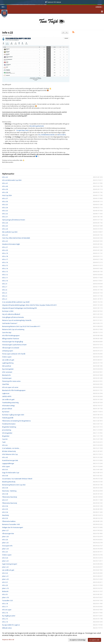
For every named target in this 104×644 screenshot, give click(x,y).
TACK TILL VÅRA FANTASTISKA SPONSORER (16, 238)
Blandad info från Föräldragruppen (14, 390)
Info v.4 (5, 296)
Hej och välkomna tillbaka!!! (11, 314)
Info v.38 (5, 192)
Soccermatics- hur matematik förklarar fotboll (17, 479)
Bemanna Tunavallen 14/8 (11, 524)
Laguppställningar (8, 463)
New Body (6, 515)
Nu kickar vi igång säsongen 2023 (13, 415)
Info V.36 (5, 506)
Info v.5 (5, 293)
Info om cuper (7, 610)
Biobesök (5, 591)
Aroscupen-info (7, 546)
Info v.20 (5, 250)
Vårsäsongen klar (8, 533)
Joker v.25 (5, 543)
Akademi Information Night (11, 244)
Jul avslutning (7, 430)
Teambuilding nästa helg (10, 402)
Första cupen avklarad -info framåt (14, 354)
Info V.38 (5, 494)
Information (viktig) (8, 406)
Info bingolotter (7, 433)
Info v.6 (5, 290)
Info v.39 (5, 189)
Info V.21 (5, 582)
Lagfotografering (8, 363)
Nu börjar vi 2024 (8, 311)
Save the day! (7, 332)
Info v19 (5, 594)
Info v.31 (5, 217)
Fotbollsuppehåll (8, 418)
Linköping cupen (8, 351)
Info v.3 (5, 299)
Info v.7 (5, 287)
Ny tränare (6, 412)
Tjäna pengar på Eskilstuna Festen (14, 220)
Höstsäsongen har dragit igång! (13, 342)
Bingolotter (6, 436)
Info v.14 (5, 268)
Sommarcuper (7, 378)
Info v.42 (5, 177)
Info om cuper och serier (10, 387)
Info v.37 (5, 198)
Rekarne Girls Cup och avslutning (13, 329)
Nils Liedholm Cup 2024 (10, 232)
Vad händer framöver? (10, 323)
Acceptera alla (94, 640)
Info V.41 (5, 470)
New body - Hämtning (9, 491)
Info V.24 (5, 558)
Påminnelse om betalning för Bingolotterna (16, 421)
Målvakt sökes (7, 628)
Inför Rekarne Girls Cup (10, 454)
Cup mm (5, 439)
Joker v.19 (5, 588)
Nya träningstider (8, 369)
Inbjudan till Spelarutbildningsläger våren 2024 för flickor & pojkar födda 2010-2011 (29, 305)
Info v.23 (5, 235)
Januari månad (7, 409)
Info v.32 (5, 214)
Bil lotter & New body (9, 451)
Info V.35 (5, 509)
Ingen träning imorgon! (10, 564)
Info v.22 (8, 33)
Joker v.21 (5, 576)
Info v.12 (5, 275)
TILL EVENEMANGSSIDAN (46, 135)
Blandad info (6, 375)
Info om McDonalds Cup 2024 (12, 180)
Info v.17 (5, 259)
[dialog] (52, 636)
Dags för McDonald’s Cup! (11, 473)
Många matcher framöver (11, 339)
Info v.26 (5, 223)
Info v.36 (5, 201)
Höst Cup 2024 (7, 195)
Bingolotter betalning (9, 427)
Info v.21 (5, 247)
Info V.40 (5, 476)
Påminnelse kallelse (9, 521)
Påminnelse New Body (10, 497)
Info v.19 (5, 253)
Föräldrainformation (9, 424)
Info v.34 (5, 208)
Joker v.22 (5, 567)
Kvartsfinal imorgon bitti (10, 460)
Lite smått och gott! (8, 399)
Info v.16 (5, 262)
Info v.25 (5, 226)
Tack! (4, 442)
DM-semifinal (7, 366)
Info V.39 (5, 488)
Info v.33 (5, 211)
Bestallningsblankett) (37, 126)
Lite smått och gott (8, 360)
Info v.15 (5, 265)
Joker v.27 (5, 530)
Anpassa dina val (8, 640)
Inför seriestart (7, 372)
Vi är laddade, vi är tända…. (11, 448)
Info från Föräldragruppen (11, 335)
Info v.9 (5, 284)
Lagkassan (6, 393)
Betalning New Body (9, 482)
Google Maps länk (22, 130)
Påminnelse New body (10, 503)
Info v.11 (5, 278)
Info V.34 (5, 512)
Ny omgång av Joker (9, 616)
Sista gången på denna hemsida (13, 317)
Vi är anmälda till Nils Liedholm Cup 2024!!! (16, 302)
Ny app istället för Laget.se (11, 625)
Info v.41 (5, 183)
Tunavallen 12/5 (7, 600)
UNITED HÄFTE (7, 396)
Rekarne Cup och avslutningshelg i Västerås (17, 320)
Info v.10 (5, 281)
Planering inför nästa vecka (11, 381)
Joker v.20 (5, 579)
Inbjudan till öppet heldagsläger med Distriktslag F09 (19, 308)
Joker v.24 (5, 549)
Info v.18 (5, 256)
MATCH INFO (61, 135)
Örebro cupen (7, 357)
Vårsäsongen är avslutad (11, 348)
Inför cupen (6, 466)
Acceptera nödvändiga (78, 640)
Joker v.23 (5, 561)
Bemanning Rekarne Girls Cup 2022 (14, 485)
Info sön (5, 445)
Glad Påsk (6, 384)
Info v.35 (5, 205)
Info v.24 (5, 229)
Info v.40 (5, 186)
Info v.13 (5, 272)
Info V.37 (5, 500)
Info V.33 (5, 518)
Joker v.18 (5, 597)
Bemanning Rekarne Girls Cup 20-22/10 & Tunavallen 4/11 (21, 326)
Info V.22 (5, 573)
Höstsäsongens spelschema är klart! (14, 345)
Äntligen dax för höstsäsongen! (13, 527)
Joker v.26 (5, 537)
